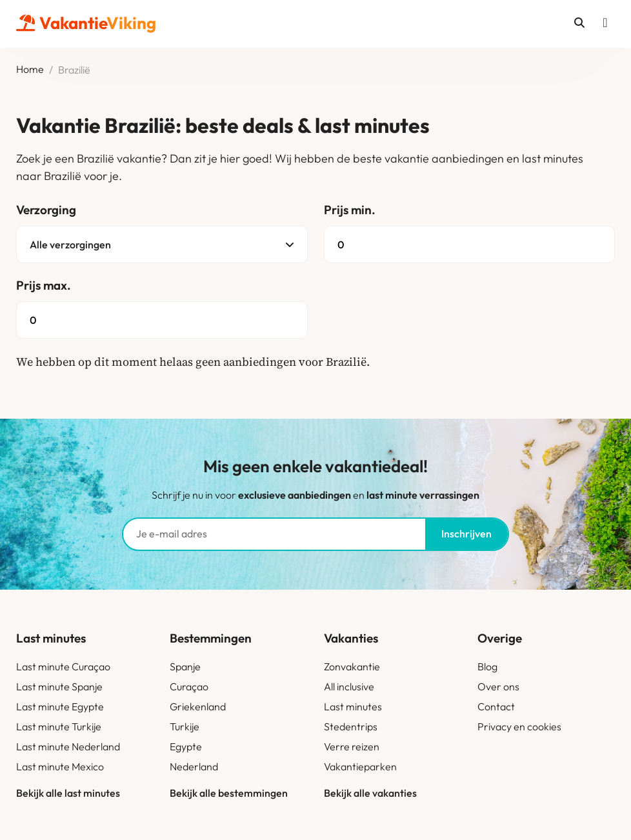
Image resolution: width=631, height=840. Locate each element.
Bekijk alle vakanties (370, 793)
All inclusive (349, 686)
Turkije (185, 726)
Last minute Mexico (60, 766)
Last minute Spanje (59, 686)
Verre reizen (352, 746)
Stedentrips (351, 726)
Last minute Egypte (60, 706)
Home (30, 70)
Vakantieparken (360, 766)
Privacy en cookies (519, 726)
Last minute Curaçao (63, 666)
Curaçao (189, 686)
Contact (496, 706)
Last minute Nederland (68, 746)
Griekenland (198, 706)
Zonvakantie (352, 666)
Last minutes (353, 706)
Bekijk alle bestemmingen (229, 793)
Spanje (185, 666)
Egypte (186, 746)
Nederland (194, 766)
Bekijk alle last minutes (68, 793)
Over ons (498, 686)
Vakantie (86, 23)
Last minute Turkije (59, 726)
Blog (487, 666)
